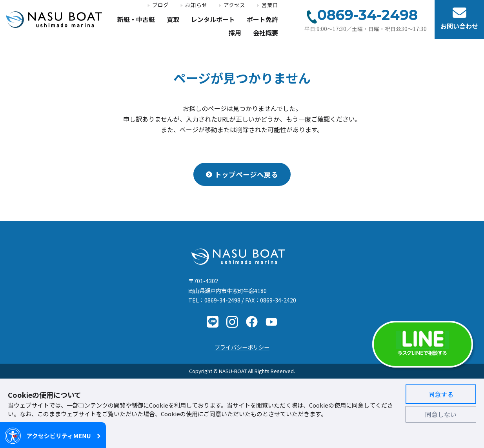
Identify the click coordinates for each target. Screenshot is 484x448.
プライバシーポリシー (242, 347)
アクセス (234, 5)
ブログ (160, 5)
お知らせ (196, 5)
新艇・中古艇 (136, 20)
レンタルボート (213, 20)
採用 (235, 33)
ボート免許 (262, 20)
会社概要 (266, 33)
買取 (173, 20)
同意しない (441, 414)
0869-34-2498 (222, 300)
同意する (441, 394)
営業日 (270, 5)
